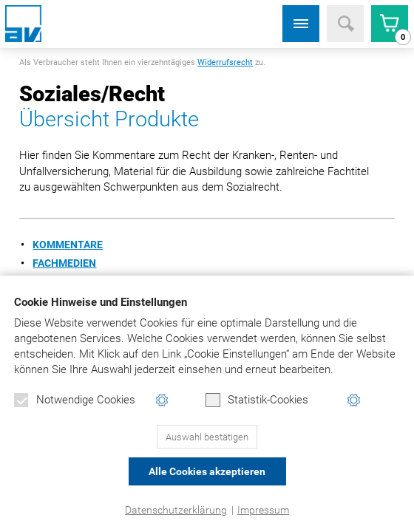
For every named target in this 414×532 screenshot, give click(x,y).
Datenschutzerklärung (176, 510)
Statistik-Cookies (257, 400)
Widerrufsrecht (225, 62)
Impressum (263, 510)
